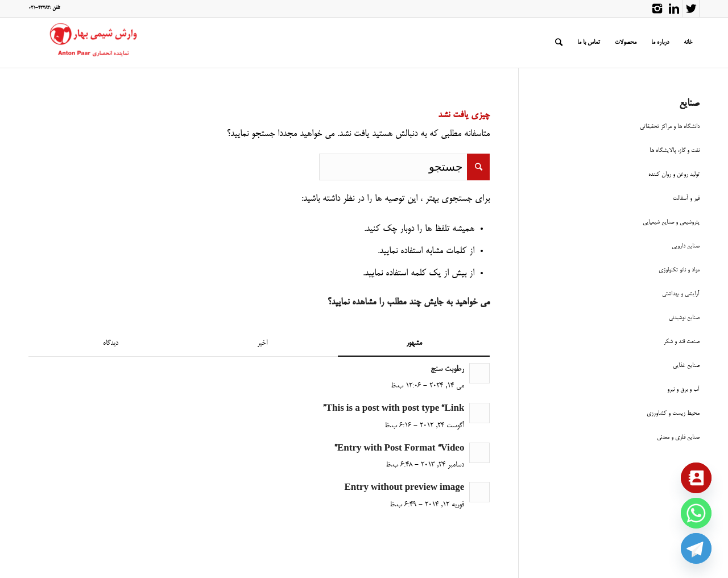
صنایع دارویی (686, 246)
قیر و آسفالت (686, 198)
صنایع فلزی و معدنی (678, 437)
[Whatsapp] (696, 513)
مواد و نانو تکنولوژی (679, 270)
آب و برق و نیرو (683, 389)
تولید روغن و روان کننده (674, 174)
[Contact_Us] (696, 478)
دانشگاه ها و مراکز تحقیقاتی (670, 127)
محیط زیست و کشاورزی (673, 413)
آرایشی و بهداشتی (681, 294)
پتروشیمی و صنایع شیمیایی (671, 222)
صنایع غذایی (686, 366)
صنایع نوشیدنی (684, 318)
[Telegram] (696, 548)
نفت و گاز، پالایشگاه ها (675, 150)
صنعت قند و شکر (682, 342)
